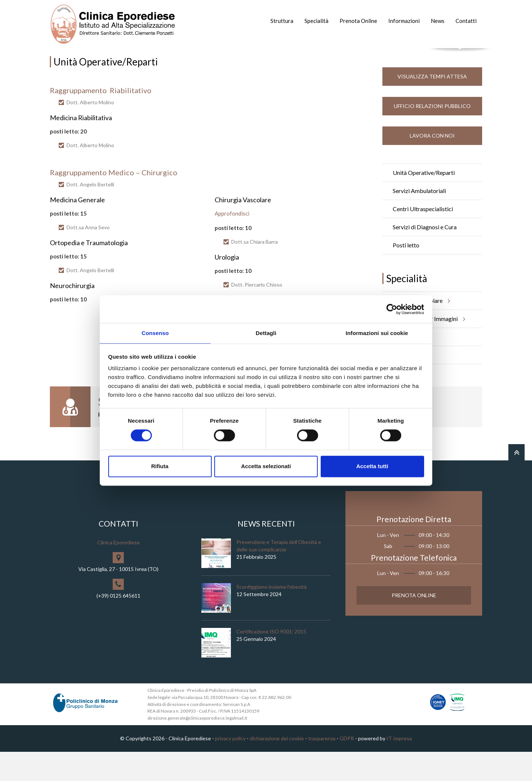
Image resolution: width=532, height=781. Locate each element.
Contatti (466, 21)
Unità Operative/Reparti (424, 202)
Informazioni (404, 21)
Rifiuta (160, 466)
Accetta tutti (372, 466)
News (438, 21)
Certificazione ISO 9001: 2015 (271, 661)
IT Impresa (399, 768)
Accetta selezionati (266, 466)
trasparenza (322, 768)
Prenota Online (358, 21)
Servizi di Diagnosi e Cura (425, 256)
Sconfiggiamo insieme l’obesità (272, 616)
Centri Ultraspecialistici (423, 238)
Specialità (316, 21)
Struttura (282, 21)
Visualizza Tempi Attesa (432, 106)
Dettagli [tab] (266, 333)
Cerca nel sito (460, 56)
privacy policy (230, 768)
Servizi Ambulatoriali (419, 220)
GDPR (347, 768)
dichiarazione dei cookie (277, 768)
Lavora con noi (432, 165)
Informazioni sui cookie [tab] (377, 333)
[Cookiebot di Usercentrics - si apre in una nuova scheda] (392, 309)
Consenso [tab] (155, 333)
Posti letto (406, 274)
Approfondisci (232, 243)
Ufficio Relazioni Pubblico (432, 135)
